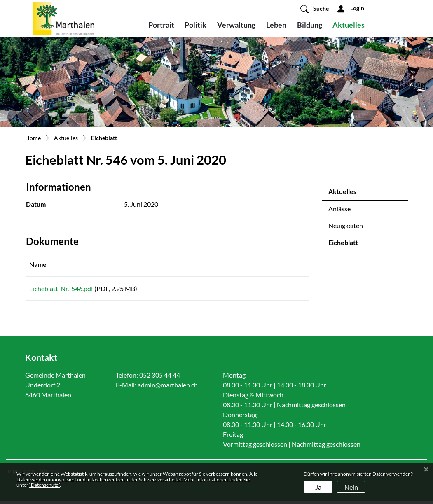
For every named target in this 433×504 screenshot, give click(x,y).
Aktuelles (349, 25)
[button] (315, 9)
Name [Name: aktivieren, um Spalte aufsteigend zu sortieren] (38, 264)
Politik (195, 25)
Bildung (310, 25)
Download (271, 290)
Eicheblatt (350, 245)
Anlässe (339, 209)
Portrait (161, 25)
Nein (351, 487)
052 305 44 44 (160, 378)
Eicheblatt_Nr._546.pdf (61, 288)
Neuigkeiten (346, 225)
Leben (276, 25)
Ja (318, 487)
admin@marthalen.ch (168, 388)
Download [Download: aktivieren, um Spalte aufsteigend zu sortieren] (252, 264)
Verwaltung (236, 25)
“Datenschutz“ (44, 485)
